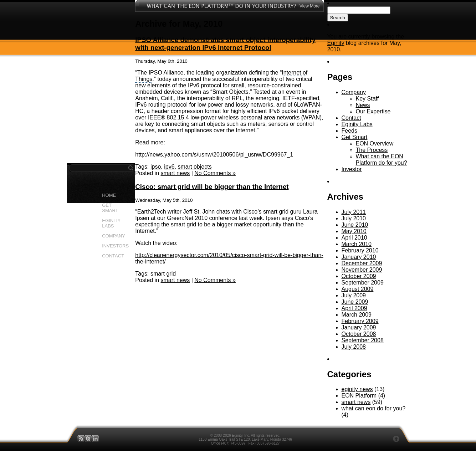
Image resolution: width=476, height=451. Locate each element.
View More (309, 6)
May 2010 (354, 231)
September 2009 (363, 283)
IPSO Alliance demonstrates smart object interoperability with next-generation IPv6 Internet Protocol (225, 44)
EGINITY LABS (111, 223)
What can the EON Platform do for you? (382, 160)
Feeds (349, 131)
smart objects (195, 167)
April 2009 (354, 308)
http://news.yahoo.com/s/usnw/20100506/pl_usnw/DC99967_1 (214, 155)
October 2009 (359, 276)
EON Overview (375, 143)
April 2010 (354, 238)
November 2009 (362, 270)
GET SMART (110, 208)
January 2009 (359, 327)
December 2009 (362, 263)
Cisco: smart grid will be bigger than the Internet (212, 187)
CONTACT (113, 256)
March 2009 (357, 315)
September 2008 (363, 340)
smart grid (163, 274)
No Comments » (215, 173)
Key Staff (367, 99)
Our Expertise (373, 111)
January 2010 (359, 257)
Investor (352, 169)
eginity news (357, 389)
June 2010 (355, 225)
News (363, 105)
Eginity (336, 43)
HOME (109, 195)
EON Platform (359, 396)
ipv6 (169, 167)
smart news (175, 173)
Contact (351, 118)
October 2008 (359, 334)
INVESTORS (115, 246)
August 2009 (358, 289)
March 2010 (357, 244)
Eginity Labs (357, 124)
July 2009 (354, 295)
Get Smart (355, 137)
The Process (372, 150)
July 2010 (354, 218)
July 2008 (354, 347)
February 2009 (360, 321)
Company (354, 92)
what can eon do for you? (374, 408)
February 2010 (360, 250)
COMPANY (114, 236)
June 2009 (355, 302)
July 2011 (354, 212)
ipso (156, 167)
